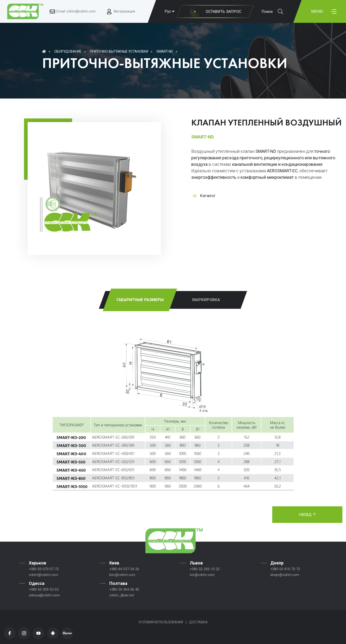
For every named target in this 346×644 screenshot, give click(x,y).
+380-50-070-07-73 (44, 569)
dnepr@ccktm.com (285, 575)
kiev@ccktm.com (122, 575)
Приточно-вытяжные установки (119, 51)
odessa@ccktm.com (44, 595)
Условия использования (161, 622)
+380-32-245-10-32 (205, 569)
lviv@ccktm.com (202, 575)
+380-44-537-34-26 (124, 569)
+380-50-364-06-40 (124, 589)
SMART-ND (165, 51)
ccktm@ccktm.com (43, 575)
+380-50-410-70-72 (285, 569)
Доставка (198, 622)
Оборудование (68, 51)
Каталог (208, 196)
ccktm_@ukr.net (122, 595)
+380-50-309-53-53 (44, 589)
